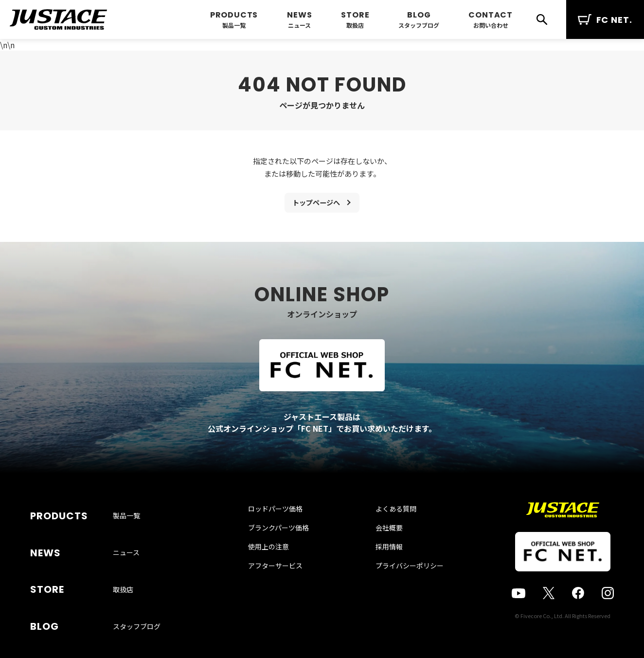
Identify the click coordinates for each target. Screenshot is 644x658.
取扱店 (355, 25)
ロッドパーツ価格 (284, 531)
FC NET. (605, 20)
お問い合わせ (491, 25)
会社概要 (380, 550)
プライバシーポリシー (400, 588)
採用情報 (380, 569)
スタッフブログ (419, 25)
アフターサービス (284, 588)
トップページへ (316, 204)
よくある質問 (387, 531)
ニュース (299, 25)
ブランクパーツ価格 (287, 550)
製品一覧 (234, 25)
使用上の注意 (277, 569)
